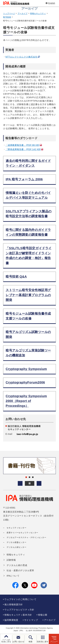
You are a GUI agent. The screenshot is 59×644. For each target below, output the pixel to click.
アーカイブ (23, 13)
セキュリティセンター (17, 528)
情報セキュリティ (38, 13)
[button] (20, 483)
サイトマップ (31, 620)
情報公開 (42, 615)
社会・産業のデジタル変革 (20, 570)
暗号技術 (7, 17)
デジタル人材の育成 (17, 565)
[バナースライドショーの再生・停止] (30, 483)
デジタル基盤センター (17, 542)
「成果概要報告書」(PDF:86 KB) (23, 145)
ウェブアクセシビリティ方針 (19, 610)
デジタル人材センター (17, 547)
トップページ (9, 13)
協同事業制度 (11, 620)
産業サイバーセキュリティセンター (22, 533)
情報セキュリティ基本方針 (18, 615)
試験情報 (11, 560)
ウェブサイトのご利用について (20, 599)
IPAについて (13, 576)
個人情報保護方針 (14, 604)
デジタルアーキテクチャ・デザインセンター (26, 538)
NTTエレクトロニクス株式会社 (22, 57)
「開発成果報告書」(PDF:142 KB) (23, 149)
